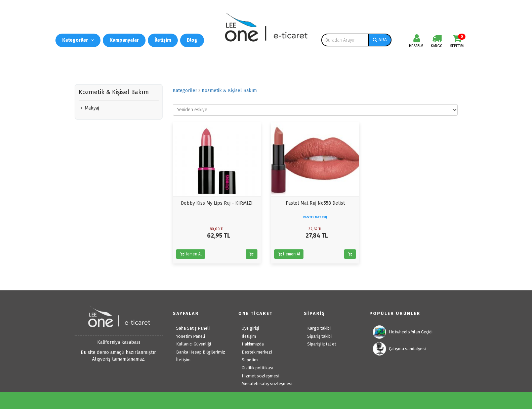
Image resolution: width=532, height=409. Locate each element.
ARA (380, 40)
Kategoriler (78, 40)
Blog (192, 40)
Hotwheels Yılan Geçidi (403, 332)
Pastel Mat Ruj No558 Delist (315, 203)
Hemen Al (191, 254)
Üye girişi (250, 328)
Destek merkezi (257, 352)
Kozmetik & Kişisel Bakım (229, 91)
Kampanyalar (124, 40)
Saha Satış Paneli (193, 328)
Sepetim (250, 360)
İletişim (163, 40)
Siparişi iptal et (322, 344)
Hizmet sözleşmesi (260, 376)
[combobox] (345, 40)
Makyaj (89, 108)
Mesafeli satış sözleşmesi (267, 384)
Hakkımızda (253, 344)
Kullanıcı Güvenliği (194, 344)
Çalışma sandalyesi (399, 349)
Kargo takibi (319, 328)
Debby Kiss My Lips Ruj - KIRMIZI (217, 203)
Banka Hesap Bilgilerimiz (201, 352)
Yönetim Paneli (191, 336)
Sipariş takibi (319, 336)
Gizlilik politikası (257, 368)
